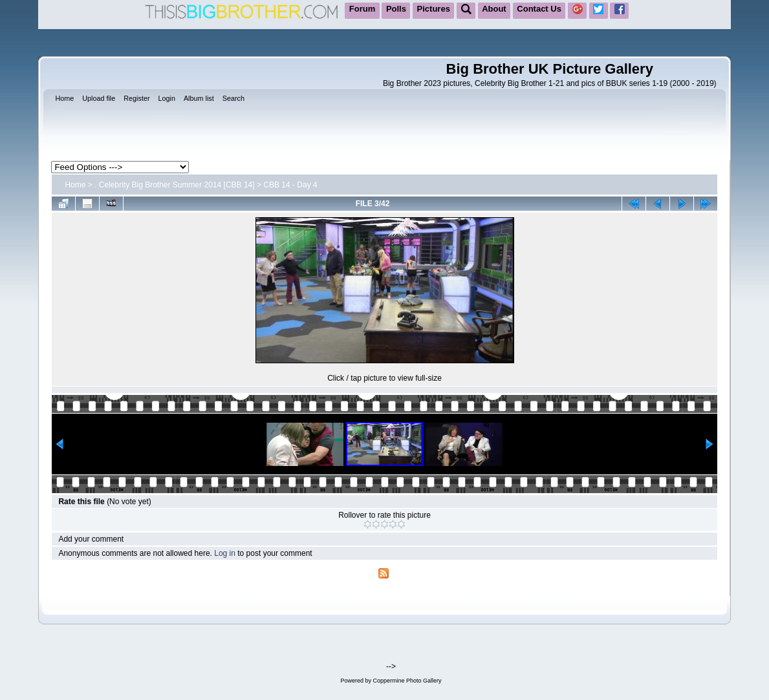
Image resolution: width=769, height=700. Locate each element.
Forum (362, 9)
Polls (396, 9)
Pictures (434, 9)
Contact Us (539, 9)
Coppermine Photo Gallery (407, 681)
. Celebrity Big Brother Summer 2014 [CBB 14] (174, 185)
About (494, 9)
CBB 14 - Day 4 (290, 185)
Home (75, 185)
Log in (225, 553)
